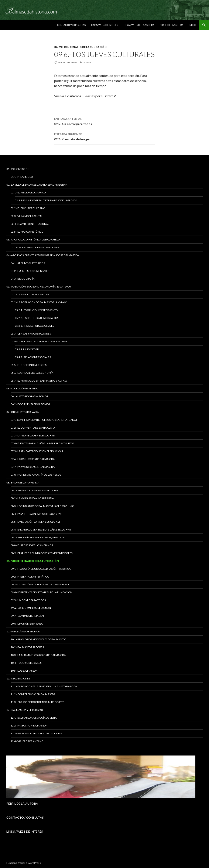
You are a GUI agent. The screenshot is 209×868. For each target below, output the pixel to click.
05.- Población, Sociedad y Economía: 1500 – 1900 (39, 287)
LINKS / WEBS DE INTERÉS (25, 831)
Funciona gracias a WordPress (24, 863)
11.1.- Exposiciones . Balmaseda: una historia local (44, 686)
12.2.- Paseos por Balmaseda (29, 726)
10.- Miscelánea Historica (23, 631)
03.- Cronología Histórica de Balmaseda (33, 240)
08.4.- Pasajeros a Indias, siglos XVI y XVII (36, 514)
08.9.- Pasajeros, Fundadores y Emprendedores (42, 553)
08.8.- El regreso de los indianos (32, 545)
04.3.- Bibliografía (23, 279)
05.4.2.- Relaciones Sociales (33, 357)
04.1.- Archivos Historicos (28, 263)
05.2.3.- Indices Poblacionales (34, 326)
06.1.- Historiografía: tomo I (29, 396)
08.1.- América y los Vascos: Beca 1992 (35, 490)
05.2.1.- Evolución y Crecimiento (36, 310)
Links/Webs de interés (104, 25)
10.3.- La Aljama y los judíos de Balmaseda (38, 655)
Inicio (192, 25)
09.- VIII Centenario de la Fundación (80, 47)
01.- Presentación (18, 169)
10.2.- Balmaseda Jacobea (27, 647)
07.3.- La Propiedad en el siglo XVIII (33, 435)
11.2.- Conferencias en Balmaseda (33, 694)
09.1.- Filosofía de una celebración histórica (41, 569)
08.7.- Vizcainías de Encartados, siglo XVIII (38, 537)
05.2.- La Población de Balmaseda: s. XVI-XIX (39, 302)
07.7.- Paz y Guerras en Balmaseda (33, 467)
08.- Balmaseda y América (23, 483)
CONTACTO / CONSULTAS (25, 817)
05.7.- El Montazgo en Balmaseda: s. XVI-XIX (39, 381)
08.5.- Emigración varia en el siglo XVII (36, 522)
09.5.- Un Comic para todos (104, 121)
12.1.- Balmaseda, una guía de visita (34, 718)
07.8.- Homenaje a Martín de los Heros (36, 475)
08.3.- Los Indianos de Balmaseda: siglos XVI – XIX (42, 506)
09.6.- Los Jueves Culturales (31, 608)
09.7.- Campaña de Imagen (104, 136)
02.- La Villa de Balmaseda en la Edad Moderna (37, 185)
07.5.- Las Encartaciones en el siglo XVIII (37, 451)
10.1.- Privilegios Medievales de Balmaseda (38, 639)
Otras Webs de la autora (139, 25)
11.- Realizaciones (18, 678)
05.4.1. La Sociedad (27, 349)
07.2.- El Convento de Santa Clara (33, 428)
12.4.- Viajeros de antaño (27, 741)
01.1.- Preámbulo (22, 177)
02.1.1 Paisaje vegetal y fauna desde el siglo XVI (46, 200)
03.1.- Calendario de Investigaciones (35, 247)
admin (87, 62)
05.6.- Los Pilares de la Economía (32, 373)
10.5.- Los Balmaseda (24, 671)
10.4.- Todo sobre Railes (26, 663)
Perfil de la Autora (172, 25)
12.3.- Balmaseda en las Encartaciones (36, 733)
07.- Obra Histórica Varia (23, 412)
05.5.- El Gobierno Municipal (29, 365)
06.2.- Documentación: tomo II (31, 404)
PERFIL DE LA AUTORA (22, 803)
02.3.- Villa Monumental (27, 216)
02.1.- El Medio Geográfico (28, 192)
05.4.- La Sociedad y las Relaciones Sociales (39, 341)
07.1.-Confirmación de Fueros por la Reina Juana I (44, 420)
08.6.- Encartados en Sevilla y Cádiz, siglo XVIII (41, 530)
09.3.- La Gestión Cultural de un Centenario (40, 584)
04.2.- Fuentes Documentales (30, 271)
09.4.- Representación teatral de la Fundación (41, 592)
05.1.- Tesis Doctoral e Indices (30, 294)
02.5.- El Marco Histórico (27, 232)
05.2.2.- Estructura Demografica (37, 318)
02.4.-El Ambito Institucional (30, 224)
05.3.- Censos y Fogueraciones (31, 334)
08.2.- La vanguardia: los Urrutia (32, 498)
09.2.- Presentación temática (30, 577)
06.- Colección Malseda (22, 388)
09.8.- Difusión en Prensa (27, 624)
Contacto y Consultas (71, 25)
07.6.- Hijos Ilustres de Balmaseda (33, 459)
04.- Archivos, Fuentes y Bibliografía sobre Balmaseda (43, 255)
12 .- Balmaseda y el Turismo (25, 710)
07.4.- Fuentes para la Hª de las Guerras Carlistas (42, 443)
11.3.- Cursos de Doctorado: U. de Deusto (38, 702)
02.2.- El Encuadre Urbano (28, 208)
